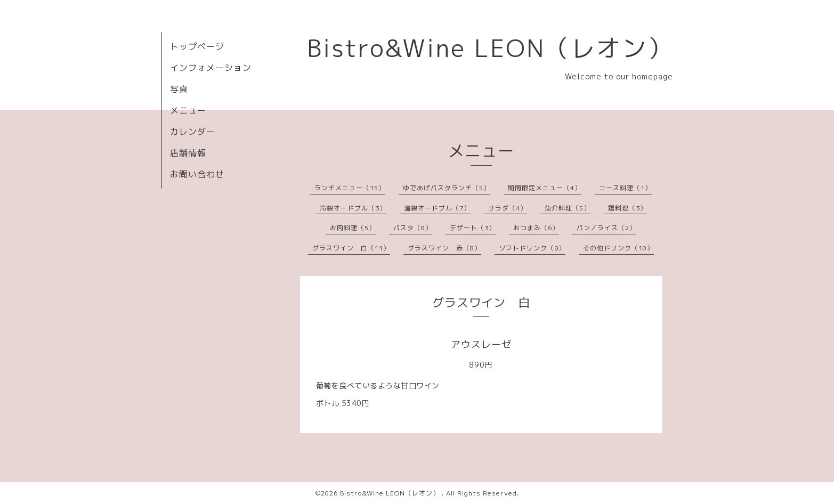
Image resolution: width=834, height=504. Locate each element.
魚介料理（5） (568, 208)
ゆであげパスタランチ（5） (447, 188)
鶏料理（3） (627, 208)
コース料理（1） (625, 188)
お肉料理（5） (353, 228)
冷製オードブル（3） (353, 208)
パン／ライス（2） (606, 228)
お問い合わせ (197, 174)
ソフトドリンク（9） (532, 248)
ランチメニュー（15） (350, 188)
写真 (179, 89)
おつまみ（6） (536, 228)
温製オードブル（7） (437, 208)
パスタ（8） (413, 228)
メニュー (188, 110)
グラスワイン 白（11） (351, 248)
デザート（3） (473, 228)
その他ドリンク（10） (618, 248)
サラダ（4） (508, 208)
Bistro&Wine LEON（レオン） (490, 48)
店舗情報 (188, 153)
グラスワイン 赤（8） (444, 248)
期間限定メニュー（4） (545, 188)
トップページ (197, 46)
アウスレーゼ (481, 344)
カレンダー (193, 132)
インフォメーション (211, 68)
